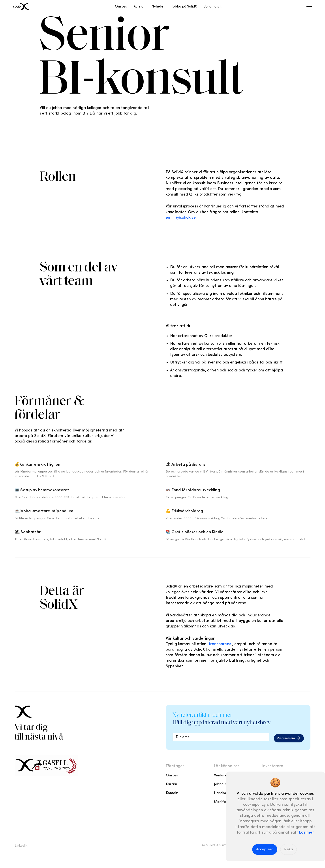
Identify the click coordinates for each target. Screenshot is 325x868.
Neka (288, 849)
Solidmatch (213, 7)
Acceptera (265, 849)
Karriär (139, 7)
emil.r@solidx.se (181, 218)
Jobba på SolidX (184, 7)
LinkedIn (21, 846)
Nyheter (158, 7)
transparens (220, 644)
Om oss (121, 7)
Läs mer (306, 833)
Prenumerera (289, 738)
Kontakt (172, 793)
